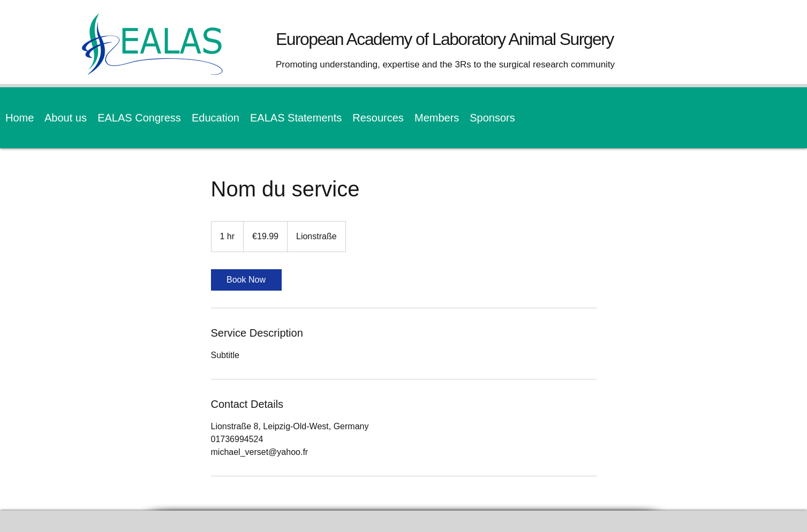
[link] (246, 280)
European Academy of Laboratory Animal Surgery (445, 39)
